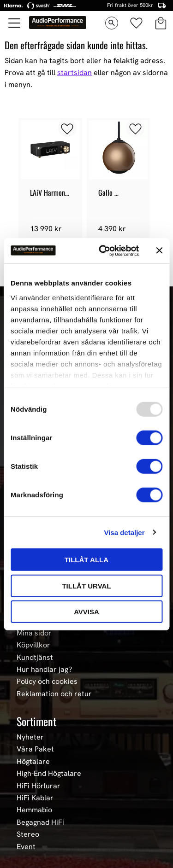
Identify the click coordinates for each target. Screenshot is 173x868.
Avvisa (86, 612)
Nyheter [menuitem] (30, 737)
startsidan (75, 73)
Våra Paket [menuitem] (35, 749)
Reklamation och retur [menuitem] (54, 694)
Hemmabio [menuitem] (34, 810)
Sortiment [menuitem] (36, 721)
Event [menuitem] (26, 847)
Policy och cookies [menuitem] (47, 682)
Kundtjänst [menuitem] (35, 658)
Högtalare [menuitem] (33, 762)
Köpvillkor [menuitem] (33, 645)
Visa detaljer (124, 532)
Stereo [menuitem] (28, 834)
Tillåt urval (86, 585)
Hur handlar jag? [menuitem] (44, 670)
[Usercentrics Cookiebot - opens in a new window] (103, 250)
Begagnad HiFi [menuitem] (40, 822)
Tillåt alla (86, 560)
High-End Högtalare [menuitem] (49, 774)
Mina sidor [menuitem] (34, 633)
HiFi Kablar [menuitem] (35, 798)
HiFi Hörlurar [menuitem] (39, 786)
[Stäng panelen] (159, 250)
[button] (15, 23)
